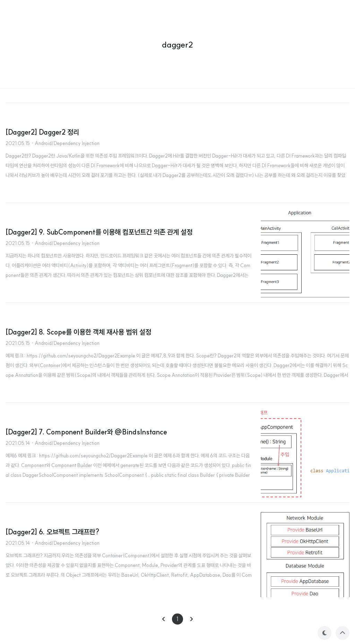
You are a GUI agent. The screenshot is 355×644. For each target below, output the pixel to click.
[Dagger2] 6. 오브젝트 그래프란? (52, 532)
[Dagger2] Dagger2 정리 (42, 132)
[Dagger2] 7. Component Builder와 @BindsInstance (86, 432)
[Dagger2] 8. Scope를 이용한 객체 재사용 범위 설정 (78, 332)
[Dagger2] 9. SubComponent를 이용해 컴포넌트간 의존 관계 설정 (99, 232)
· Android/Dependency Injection (65, 143)
